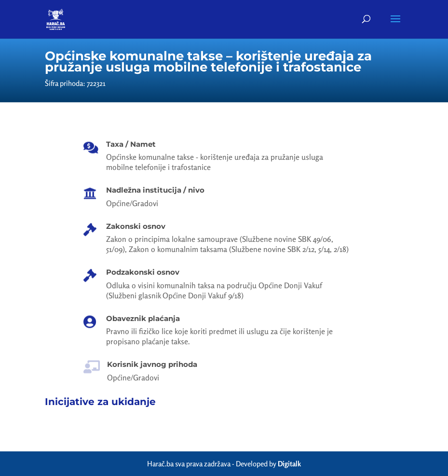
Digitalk (289, 464)
